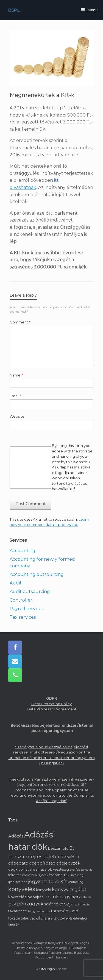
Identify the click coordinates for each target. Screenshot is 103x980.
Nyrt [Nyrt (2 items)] (75, 897)
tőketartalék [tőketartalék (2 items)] (19, 918)
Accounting (23, 551)
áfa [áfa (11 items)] (40, 918)
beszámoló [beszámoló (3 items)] (58, 848)
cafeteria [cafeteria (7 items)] (53, 857)
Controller (21, 600)
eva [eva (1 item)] (72, 870)
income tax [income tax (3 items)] (59, 875)
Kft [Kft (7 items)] (64, 881)
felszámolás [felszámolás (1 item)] (84, 870)
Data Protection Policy (51, 704)
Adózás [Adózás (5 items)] (16, 836)
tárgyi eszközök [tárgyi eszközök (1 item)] (39, 911)
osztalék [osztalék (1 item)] (85, 897)
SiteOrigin (47, 969)
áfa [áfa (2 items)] (47, 918)
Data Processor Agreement (52, 709)
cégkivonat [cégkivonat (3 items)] (19, 869)
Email (16, 396)
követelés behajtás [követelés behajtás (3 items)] (26, 897)
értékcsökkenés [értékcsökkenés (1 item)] (62, 919)
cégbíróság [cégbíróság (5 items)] (44, 863)
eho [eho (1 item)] (32, 870)
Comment (20, 322)
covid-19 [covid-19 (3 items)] (72, 857)
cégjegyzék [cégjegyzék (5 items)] (68, 863)
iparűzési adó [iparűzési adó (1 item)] (18, 882)
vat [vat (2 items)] (32, 918)
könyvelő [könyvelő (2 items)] (44, 890)
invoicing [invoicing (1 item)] (77, 875)
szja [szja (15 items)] (69, 904)
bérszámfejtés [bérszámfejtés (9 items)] (25, 856)
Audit (16, 583)
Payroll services (27, 609)
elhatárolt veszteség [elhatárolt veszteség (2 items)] (52, 869)
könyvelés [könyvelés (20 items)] (22, 889)
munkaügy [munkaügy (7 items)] (57, 897)
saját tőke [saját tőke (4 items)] (54, 904)
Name (16, 375)
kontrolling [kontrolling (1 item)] (76, 882)
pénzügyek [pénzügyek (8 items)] (30, 904)
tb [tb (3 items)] (25, 911)
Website (17, 416)
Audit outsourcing (30, 592)
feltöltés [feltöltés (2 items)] (15, 875)
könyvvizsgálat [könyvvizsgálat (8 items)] (69, 889)
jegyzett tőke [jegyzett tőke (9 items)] (44, 881)
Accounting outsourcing (37, 574)
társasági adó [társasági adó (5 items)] (65, 911)
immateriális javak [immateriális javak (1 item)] (35, 875)
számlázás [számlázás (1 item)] (82, 904)
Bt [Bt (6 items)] (72, 848)
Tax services (23, 617)
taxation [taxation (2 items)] (15, 911)
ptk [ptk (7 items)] (12, 904)
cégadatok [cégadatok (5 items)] (20, 863)
